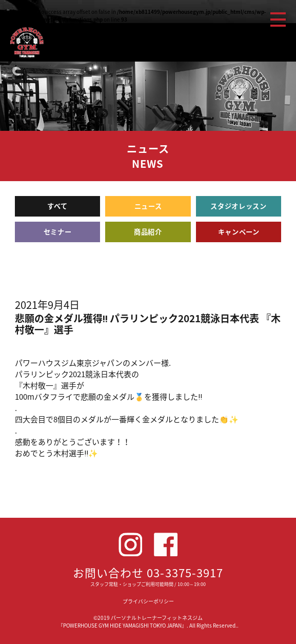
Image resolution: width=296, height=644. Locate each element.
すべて (57, 206)
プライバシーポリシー (148, 601)
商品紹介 (148, 232)
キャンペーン (239, 232)
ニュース (148, 206)
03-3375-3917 (185, 572)
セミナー (58, 232)
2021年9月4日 (47, 305)
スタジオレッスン (238, 206)
